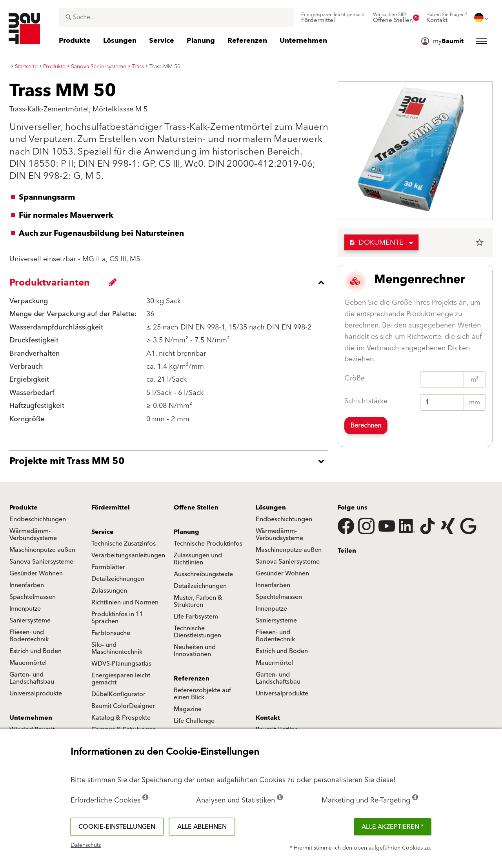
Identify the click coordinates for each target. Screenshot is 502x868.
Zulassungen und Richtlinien (198, 559)
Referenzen (192, 679)
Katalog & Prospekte (121, 718)
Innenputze (25, 609)
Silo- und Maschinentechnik (117, 648)
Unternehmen (31, 718)
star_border (480, 242)
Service (103, 532)
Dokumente (376, 243)
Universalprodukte (36, 693)
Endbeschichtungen (38, 519)
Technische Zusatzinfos (124, 544)
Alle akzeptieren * (393, 827)
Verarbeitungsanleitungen (128, 555)
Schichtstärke (366, 401)
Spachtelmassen (33, 597)
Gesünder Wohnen (36, 573)
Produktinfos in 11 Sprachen (117, 618)
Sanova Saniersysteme (41, 562)
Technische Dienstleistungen (197, 632)
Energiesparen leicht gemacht (121, 679)
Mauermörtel (28, 663)
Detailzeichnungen (118, 579)
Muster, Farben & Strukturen (198, 601)
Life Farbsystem (196, 617)
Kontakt (268, 718)
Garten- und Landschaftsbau (32, 678)
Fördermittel (111, 508)
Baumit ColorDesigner (123, 706)
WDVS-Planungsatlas (121, 664)
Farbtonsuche (111, 633)
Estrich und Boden (35, 651)
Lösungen (271, 508)
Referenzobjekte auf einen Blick (202, 694)
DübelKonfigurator (118, 694)
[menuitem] (334, 18)
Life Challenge (194, 721)
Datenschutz (86, 845)
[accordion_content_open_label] (171, 461)
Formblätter (108, 567)
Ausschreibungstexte (203, 574)
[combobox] (176, 17)
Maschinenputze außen (42, 550)
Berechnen (366, 426)
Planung (186, 532)
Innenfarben (27, 585)
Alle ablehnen (202, 827)
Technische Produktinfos (208, 544)
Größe (355, 378)
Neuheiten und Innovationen (195, 651)
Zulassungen (109, 591)
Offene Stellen (196, 508)
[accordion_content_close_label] (171, 282)
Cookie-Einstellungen (117, 827)
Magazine (188, 709)
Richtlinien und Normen (125, 602)
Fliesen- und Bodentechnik (29, 636)
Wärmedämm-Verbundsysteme (33, 535)
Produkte (24, 508)
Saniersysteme (30, 621)
